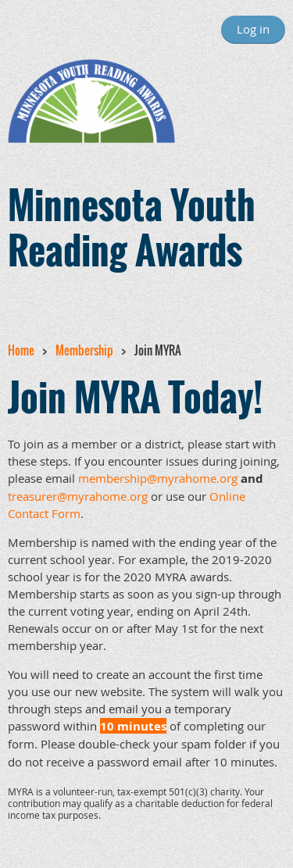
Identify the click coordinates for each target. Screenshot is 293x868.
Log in (253, 29)
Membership (84, 350)
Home (21, 350)
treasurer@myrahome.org (78, 496)
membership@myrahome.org (158, 478)
